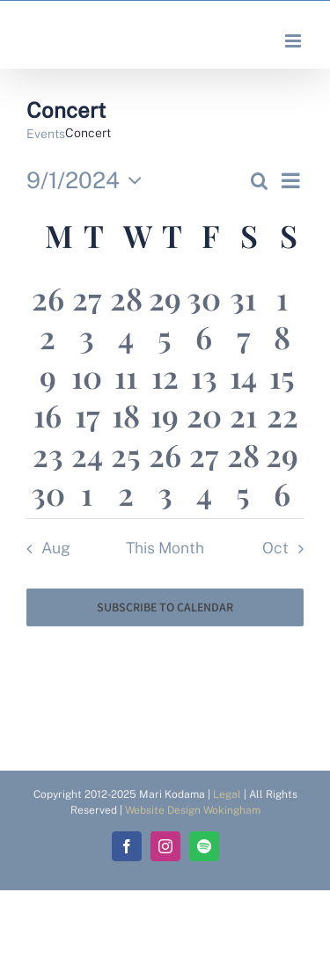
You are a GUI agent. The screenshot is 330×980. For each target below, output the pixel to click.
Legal (227, 794)
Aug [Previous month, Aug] (56, 548)
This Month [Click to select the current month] (165, 548)
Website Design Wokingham (193, 810)
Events (46, 134)
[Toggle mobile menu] (294, 41)
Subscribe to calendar (165, 607)
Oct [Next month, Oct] (275, 548)
